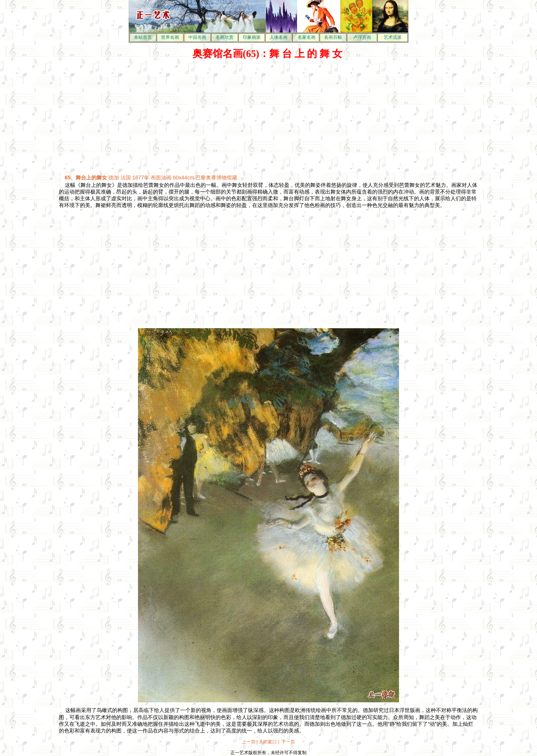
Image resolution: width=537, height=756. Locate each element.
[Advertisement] (268, 117)
